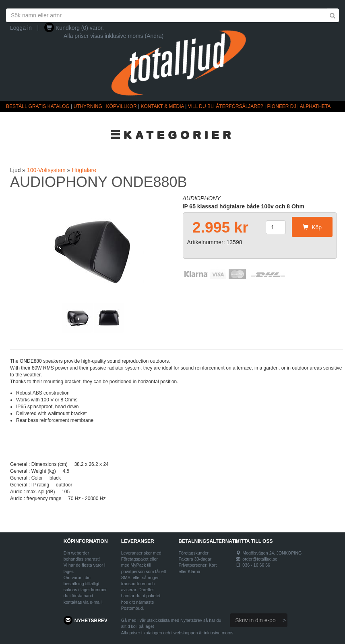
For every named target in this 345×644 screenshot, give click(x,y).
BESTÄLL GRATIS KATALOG (38, 106)
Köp (312, 227)
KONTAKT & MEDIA (162, 106)
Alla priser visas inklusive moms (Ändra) (114, 36)
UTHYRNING (88, 106)
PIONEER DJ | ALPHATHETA (299, 106)
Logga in (21, 28)
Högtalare (84, 170)
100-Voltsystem (46, 170)
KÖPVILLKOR (122, 106)
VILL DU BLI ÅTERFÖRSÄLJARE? (226, 106)
